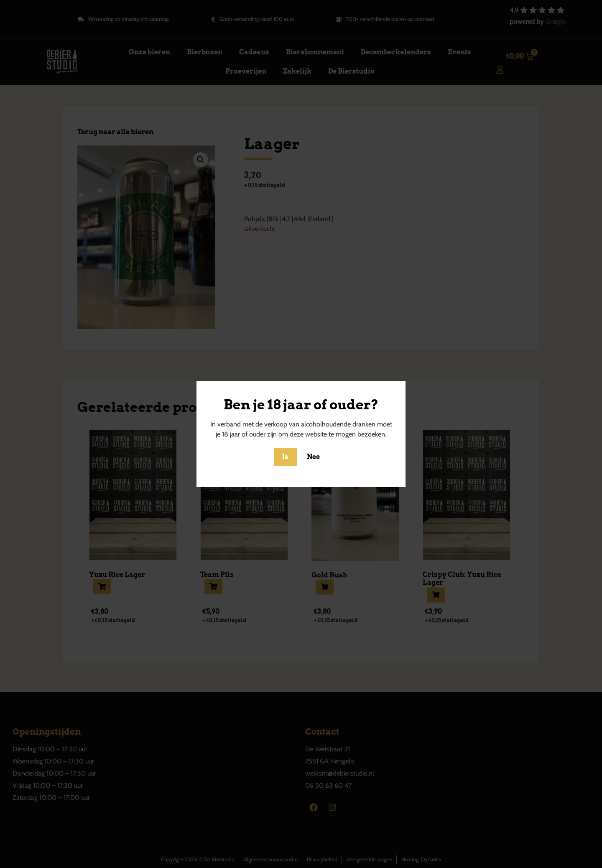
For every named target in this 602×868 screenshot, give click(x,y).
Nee (313, 457)
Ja (285, 457)
